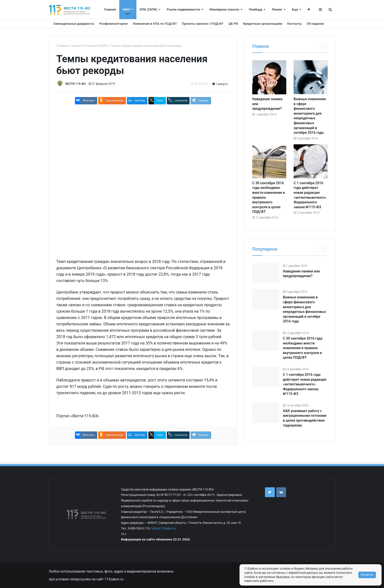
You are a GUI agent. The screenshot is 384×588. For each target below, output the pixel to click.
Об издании (315, 24)
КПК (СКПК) (149, 9)
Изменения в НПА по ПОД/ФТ (155, 24)
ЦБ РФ (233, 24)
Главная (110, 9)
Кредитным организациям (263, 24)
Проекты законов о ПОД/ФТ (203, 24)
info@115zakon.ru (164, 528)
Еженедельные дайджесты (74, 24)
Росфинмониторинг (114, 24)
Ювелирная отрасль (224, 9)
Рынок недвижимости (183, 9)
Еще (295, 9)
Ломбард (256, 9)
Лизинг (277, 9)
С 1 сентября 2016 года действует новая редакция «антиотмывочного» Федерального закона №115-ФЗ (305, 384)
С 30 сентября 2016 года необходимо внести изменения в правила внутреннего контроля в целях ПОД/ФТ (303, 348)
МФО (126, 9)
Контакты (295, 24)
